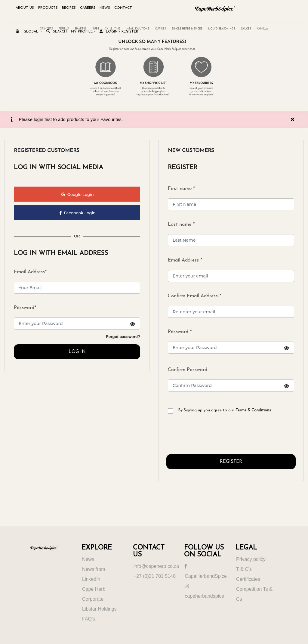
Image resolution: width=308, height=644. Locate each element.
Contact (123, 8)
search (57, 31)
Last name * (181, 224)
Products (48, 8)
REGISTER (231, 462)
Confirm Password (231, 379)
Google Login (77, 194)
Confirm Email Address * (194, 296)
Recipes (69, 8)
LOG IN (77, 352)
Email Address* (30, 272)
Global (28, 31)
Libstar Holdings (99, 609)
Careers (88, 8)
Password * (231, 342)
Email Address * (185, 260)
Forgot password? (123, 337)
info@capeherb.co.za (156, 566)
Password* (25, 308)
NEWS (105, 8)
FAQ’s (89, 619)
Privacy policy (251, 559)
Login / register (119, 31)
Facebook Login (78, 213)
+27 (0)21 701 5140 (155, 576)
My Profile (82, 32)
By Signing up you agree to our (225, 410)
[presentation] (212, 436)
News (88, 559)
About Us (25, 8)
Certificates (248, 579)
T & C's (244, 569)
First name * (181, 189)
